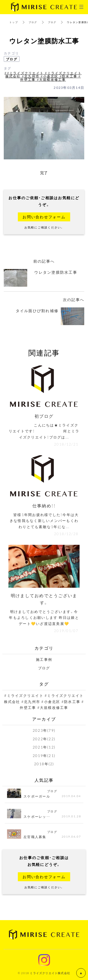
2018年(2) (44, 764)
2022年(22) (44, 739)
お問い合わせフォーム (44, 217)
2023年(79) (44, 730)
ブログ (33, 22)
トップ (14, 22)
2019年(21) (44, 756)
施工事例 (44, 659)
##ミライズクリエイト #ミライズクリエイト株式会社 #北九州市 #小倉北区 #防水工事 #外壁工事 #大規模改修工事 (43, 76)
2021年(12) (44, 747)
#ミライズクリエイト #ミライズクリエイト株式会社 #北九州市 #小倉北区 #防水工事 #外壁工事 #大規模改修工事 (44, 701)
